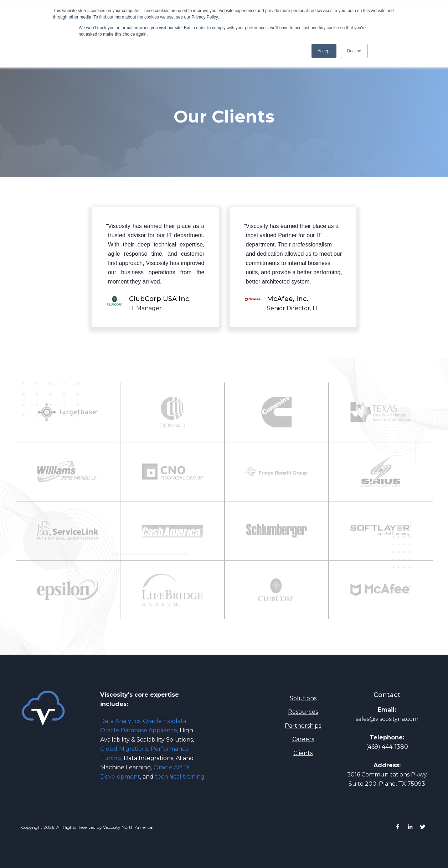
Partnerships (303, 726)
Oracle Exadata (165, 721)
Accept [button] (324, 51)
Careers (303, 739)
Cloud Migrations (124, 749)
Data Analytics (121, 721)
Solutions (303, 698)
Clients (303, 753)
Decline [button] (354, 51)
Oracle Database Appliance (139, 730)
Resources (303, 712)
